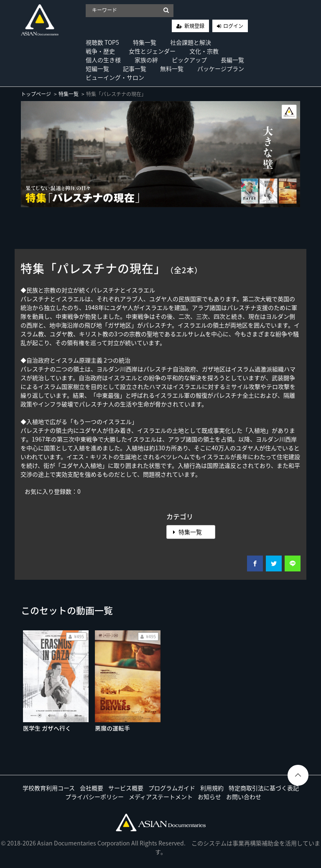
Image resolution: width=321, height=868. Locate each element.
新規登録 (194, 26)
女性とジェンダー (152, 51)
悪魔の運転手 (112, 728)
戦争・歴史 (100, 51)
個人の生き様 (103, 60)
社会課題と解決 (191, 42)
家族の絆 (146, 60)
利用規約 (212, 788)
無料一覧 (172, 69)
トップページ (36, 94)
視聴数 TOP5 (102, 42)
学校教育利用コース (49, 788)
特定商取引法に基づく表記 (264, 788)
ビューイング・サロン (115, 77)
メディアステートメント (161, 797)
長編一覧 (232, 60)
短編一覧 (97, 69)
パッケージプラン (221, 69)
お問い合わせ (244, 797)
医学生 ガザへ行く (47, 728)
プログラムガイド (172, 788)
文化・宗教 (204, 51)
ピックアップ (189, 60)
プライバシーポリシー (94, 797)
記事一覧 (135, 69)
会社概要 (92, 788)
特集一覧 (145, 42)
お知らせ (209, 797)
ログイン (233, 26)
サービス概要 (126, 788)
